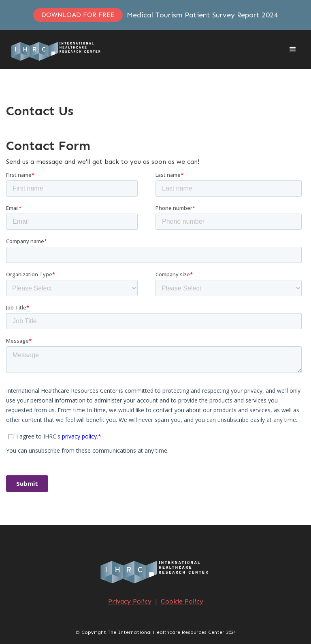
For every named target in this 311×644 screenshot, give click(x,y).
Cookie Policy (182, 601)
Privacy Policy (130, 601)
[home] (57, 50)
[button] (293, 49)
